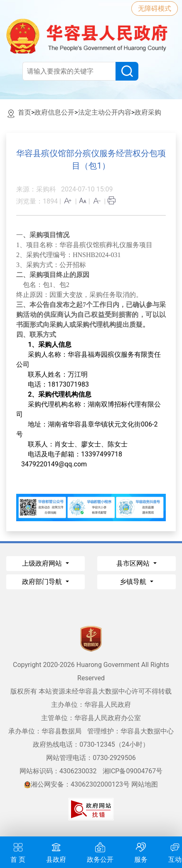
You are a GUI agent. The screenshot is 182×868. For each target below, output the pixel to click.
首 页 (18, 852)
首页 (25, 112)
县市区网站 (134, 563)
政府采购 (148, 112)
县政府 (56, 852)
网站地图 (145, 784)
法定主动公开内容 (105, 112)
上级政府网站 (43, 563)
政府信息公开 (54, 112)
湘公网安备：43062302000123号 (77, 784)
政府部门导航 (43, 582)
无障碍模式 (155, 9)
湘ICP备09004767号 (133, 771)
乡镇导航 (134, 582)
